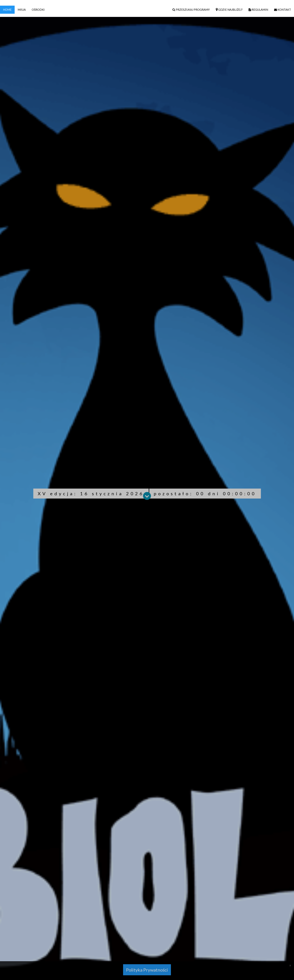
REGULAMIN (258, 10)
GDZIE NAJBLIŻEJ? (229, 10)
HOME (7, 10)
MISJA (22, 10)
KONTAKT (283, 10)
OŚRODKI (38, 10)
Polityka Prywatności (147, 970)
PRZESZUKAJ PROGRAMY (191, 10)
